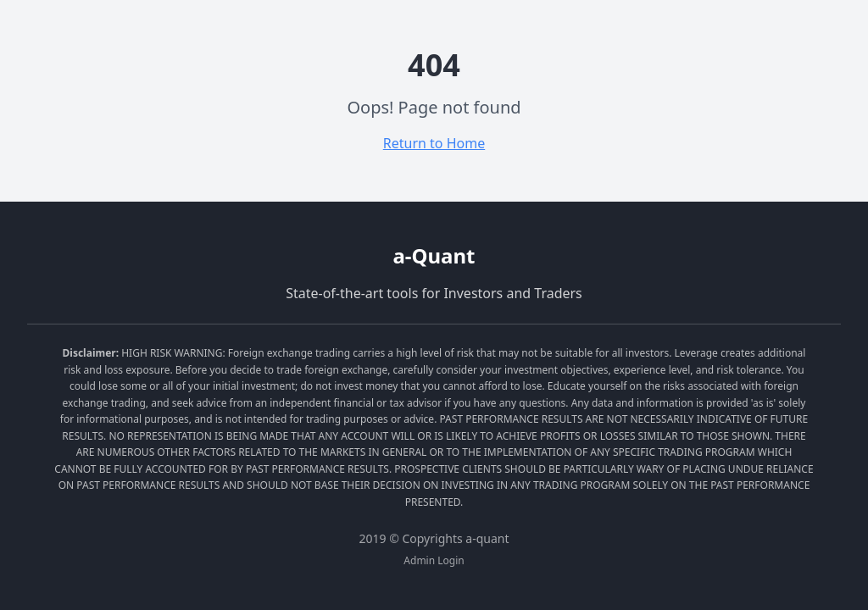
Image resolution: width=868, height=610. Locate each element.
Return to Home (434, 143)
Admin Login (434, 561)
